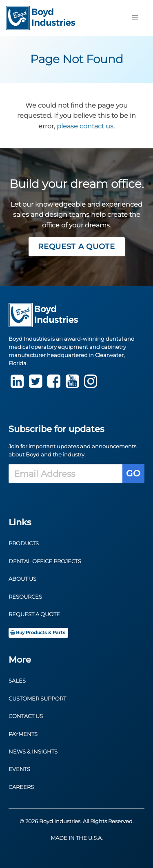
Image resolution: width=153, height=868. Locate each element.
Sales (17, 681)
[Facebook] (54, 385)
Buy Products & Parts (38, 633)
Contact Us (26, 716)
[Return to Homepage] (40, 18)
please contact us (85, 126)
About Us (22, 579)
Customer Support (37, 699)
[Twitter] (35, 385)
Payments (23, 734)
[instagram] (91, 385)
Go (133, 473)
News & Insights (33, 752)
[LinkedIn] (17, 385)
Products (24, 543)
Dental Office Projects (45, 561)
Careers (21, 787)
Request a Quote (76, 246)
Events (19, 769)
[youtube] (72, 385)
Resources (25, 597)
